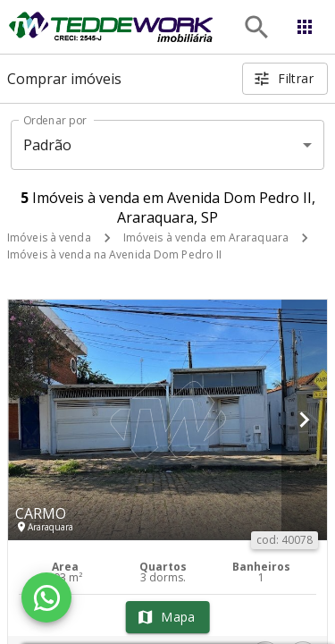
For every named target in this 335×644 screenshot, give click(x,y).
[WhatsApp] (46, 597)
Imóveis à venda (49, 237)
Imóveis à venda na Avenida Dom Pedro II (114, 254)
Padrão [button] (48, 145)
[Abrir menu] (305, 27)
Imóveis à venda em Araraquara (206, 237)
